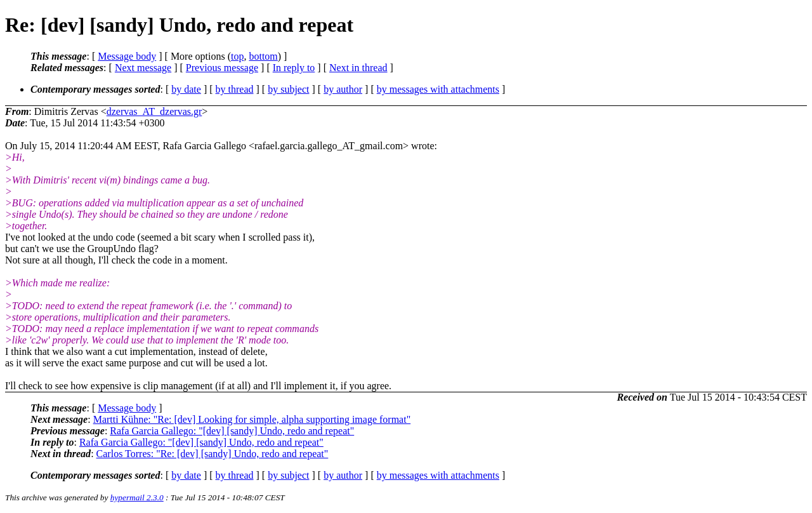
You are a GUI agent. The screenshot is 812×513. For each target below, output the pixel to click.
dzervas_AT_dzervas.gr (154, 111)
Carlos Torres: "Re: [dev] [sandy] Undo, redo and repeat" (213, 454)
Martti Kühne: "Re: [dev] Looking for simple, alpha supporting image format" (252, 419)
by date (186, 89)
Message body (127, 56)
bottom (263, 56)
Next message (143, 68)
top (237, 56)
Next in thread (358, 68)
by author (343, 89)
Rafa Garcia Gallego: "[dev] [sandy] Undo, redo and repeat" (232, 431)
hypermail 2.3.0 (137, 497)
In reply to (294, 68)
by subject (288, 89)
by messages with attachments (438, 89)
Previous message (222, 68)
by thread (235, 89)
